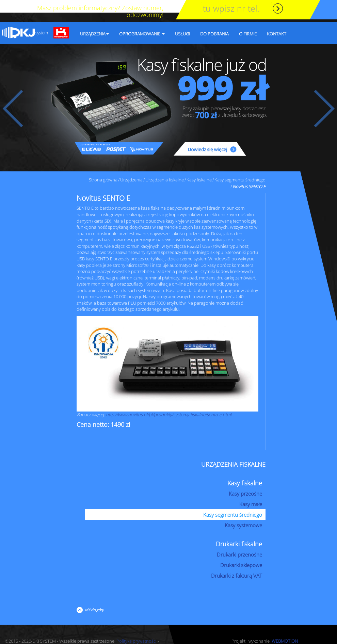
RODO (82, 635)
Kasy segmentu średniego (240, 167)
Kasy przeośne (245, 481)
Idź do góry (93, 597)
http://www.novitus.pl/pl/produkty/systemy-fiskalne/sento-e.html (169, 402)
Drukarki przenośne (239, 542)
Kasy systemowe (243, 513)
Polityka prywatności (137, 628)
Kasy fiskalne (199, 167)
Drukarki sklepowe (241, 552)
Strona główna (103, 167)
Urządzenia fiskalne (165, 167)
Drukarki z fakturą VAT (237, 563)
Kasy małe (251, 492)
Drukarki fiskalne (239, 531)
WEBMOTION (285, 628)
